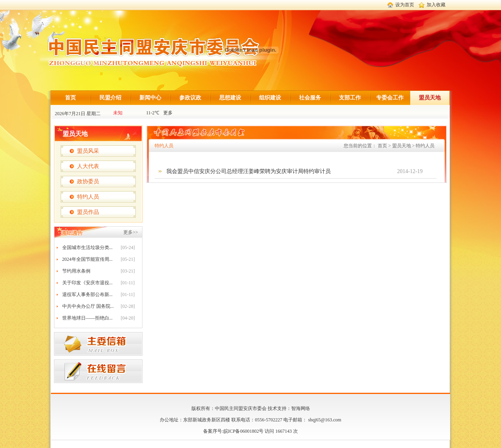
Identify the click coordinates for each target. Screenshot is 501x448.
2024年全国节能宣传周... (87, 259)
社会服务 (310, 98)
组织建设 (270, 98)
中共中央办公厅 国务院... (88, 306)
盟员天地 (430, 98)
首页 (70, 98)
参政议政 (190, 98)
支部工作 (350, 98)
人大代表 (88, 166)
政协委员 (88, 182)
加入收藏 (436, 5)
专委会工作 (390, 98)
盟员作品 (88, 212)
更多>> (131, 232)
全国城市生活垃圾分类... (87, 247)
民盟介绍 (110, 98)
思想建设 (230, 98)
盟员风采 (88, 151)
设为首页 (405, 5)
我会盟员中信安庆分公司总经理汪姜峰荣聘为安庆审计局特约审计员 (249, 171)
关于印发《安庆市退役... (87, 283)
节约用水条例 (76, 271)
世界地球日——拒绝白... (87, 318)
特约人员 (88, 197)
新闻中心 (150, 98)
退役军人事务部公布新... (87, 294)
